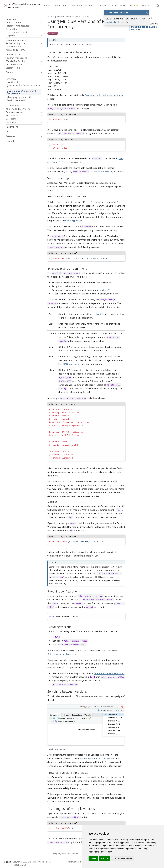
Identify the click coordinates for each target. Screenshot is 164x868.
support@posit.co (73, 221)
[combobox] (158, 6)
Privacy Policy (106, 852)
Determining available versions (63, 654)
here (105, 290)
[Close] (147, 13)
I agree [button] (93, 858)
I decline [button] (104, 858)
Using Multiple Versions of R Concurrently (70, 16)
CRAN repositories (71, 364)
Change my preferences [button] (122, 858)
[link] (106, 852)
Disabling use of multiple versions (144, 28)
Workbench (53, 33)
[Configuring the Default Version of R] (65, 854)
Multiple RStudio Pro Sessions (96, 758)
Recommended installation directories (104, 95)
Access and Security (103, 172)
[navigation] (23, 23)
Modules (101, 314)
